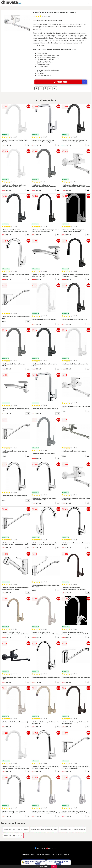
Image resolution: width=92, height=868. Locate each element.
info (28, 145)
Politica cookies (64, 854)
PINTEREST (51, 848)
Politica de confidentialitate (47, 854)
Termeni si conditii (29, 854)
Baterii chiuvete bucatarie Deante (16, 830)
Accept (54, 866)
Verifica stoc (70, 82)
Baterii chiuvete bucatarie (13, 836)
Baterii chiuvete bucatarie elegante (44, 830)
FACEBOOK (40, 848)
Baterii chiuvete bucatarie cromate (73, 830)
